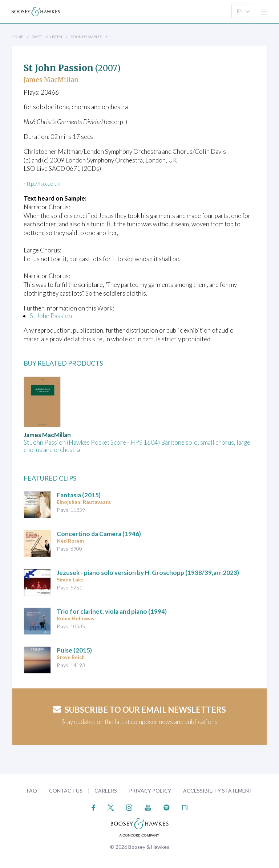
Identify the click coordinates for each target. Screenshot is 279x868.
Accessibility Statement (218, 791)
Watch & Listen (47, 37)
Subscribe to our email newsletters (139, 710)
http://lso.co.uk (43, 183)
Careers (106, 791)
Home (18, 37)
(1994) (112, 611)
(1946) (99, 534)
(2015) (79, 495)
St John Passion (51, 316)
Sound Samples (87, 37)
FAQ (32, 791)
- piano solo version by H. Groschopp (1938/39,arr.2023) (148, 573)
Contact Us (66, 791)
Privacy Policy (150, 791)
